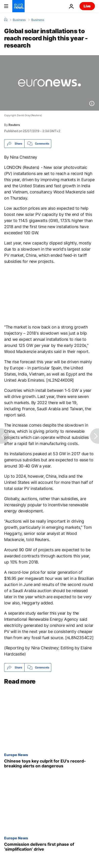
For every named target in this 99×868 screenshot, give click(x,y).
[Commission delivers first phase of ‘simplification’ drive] (50, 847)
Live (87, 6)
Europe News (16, 755)
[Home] (6, 20)
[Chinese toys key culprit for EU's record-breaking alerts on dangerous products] (50, 764)
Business (19, 20)
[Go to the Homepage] (18, 6)
